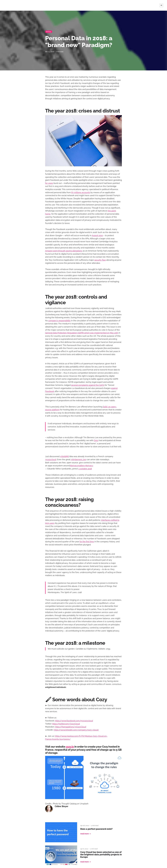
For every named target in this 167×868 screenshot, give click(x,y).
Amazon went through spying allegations (64, 251)
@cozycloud (51, 460)
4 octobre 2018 (85, 469)
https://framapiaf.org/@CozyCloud (71, 727)
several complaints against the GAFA (88, 385)
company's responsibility (59, 321)
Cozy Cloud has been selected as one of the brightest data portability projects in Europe (101, 855)
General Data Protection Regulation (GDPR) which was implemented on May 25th (82, 333)
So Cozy (49, 32)
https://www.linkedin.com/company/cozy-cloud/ (76, 730)
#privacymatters (77, 466)
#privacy (89, 466)
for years (49, 183)
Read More (86, 834)
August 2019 (97, 235)
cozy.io (70, 747)
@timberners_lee (78, 460)
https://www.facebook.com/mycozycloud (74, 721)
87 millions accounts (81, 192)
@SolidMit (64, 456)
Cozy (96, 440)
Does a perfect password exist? (96, 829)
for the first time (87, 542)
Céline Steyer (61, 806)
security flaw (100, 260)
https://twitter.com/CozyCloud (66, 724)
